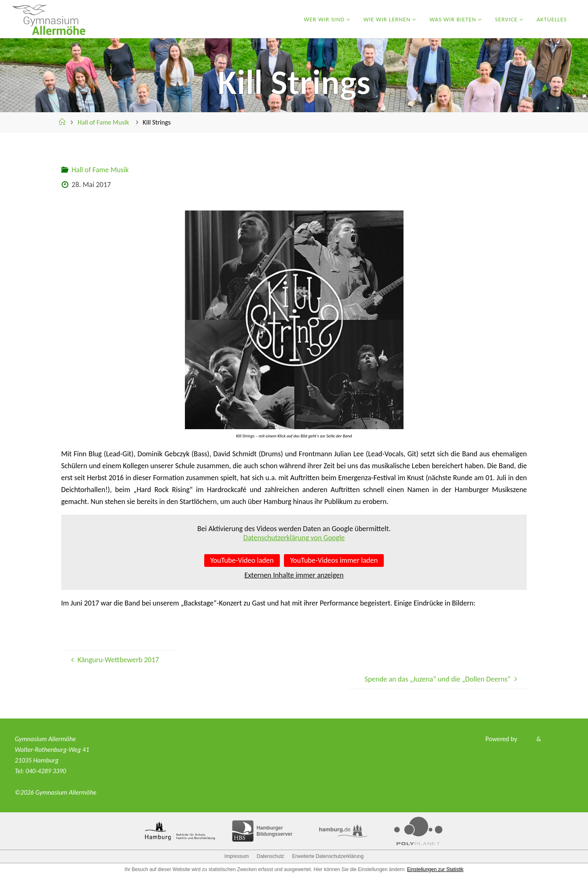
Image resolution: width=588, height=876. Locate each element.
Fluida (526, 739)
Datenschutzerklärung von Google (294, 538)
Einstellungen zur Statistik (435, 869)
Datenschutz (271, 856)
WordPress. (558, 739)
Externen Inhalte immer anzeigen (294, 575)
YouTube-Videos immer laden (334, 560)
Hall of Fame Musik (103, 122)
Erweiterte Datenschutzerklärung (328, 856)
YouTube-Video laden (242, 560)
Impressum (236, 856)
